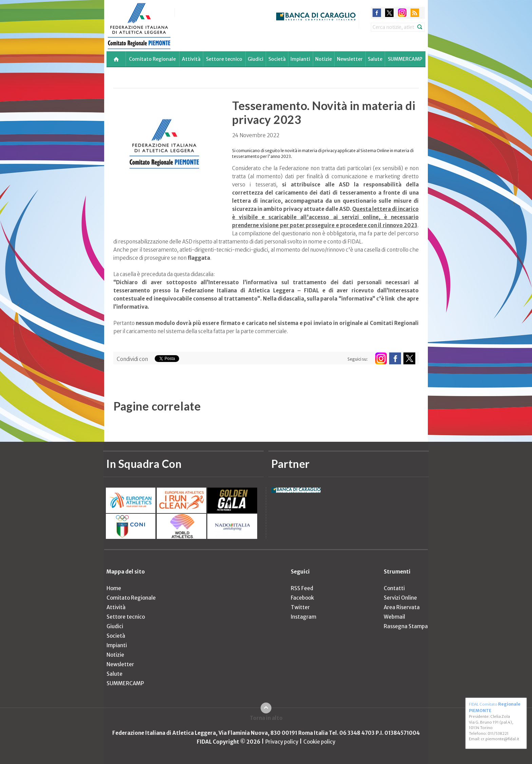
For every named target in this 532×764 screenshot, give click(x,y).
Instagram (303, 617)
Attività (191, 59)
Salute (375, 59)
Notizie (324, 59)
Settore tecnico (224, 59)
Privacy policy (282, 742)
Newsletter (350, 59)
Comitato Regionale (152, 59)
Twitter (300, 607)
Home (114, 588)
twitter (389, 13)
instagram (402, 13)
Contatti (394, 588)
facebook (377, 13)
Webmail (394, 617)
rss (415, 13)
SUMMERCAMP (405, 59)
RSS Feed (302, 588)
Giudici (255, 59)
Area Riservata (402, 607)
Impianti (300, 59)
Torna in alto (266, 718)
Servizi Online (400, 598)
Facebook (302, 598)
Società (277, 59)
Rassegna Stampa (406, 626)
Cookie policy (319, 742)
